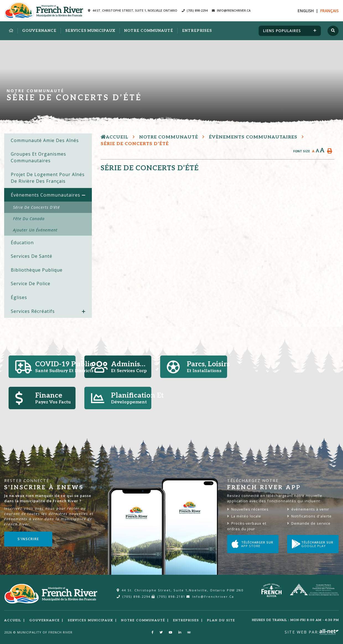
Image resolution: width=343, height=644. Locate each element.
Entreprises (186, 620)
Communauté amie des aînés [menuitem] (45, 140)
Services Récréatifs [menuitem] (33, 311)
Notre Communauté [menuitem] (149, 31)
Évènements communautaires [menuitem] (46, 195)
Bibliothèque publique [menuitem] (37, 270)
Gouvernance (45, 620)
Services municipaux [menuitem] (90, 31)
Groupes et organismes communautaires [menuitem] (38, 157)
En (306, 11)
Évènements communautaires (253, 137)
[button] (84, 195)
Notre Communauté (169, 137)
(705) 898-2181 (168, 597)
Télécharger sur (252, 544)
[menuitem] (11, 31)
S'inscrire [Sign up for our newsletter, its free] (28, 539)
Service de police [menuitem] (31, 284)
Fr (329, 11)
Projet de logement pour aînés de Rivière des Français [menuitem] (48, 178)
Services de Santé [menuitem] (32, 256)
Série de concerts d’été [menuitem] (36, 207)
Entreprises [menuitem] (197, 31)
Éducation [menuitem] (22, 243)
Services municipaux (90, 620)
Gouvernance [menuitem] (39, 31)
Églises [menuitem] (19, 297)
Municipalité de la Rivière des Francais (44, 11)
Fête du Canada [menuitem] (29, 219)
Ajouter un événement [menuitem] (35, 230)
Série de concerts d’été (135, 144)
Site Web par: (312, 632)
